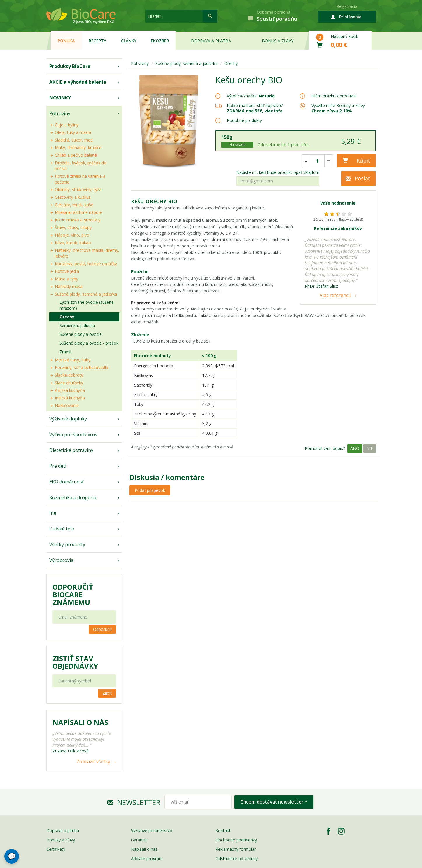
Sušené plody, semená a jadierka (86, 294)
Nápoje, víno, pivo (72, 235)
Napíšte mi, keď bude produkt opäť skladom (278, 172)
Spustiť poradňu (277, 19)
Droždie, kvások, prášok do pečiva (81, 166)
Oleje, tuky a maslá (73, 132)
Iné (53, 513)
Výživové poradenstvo (152, 831)
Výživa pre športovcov (73, 434)
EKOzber (160, 41)
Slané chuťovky (69, 383)
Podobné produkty (244, 120)
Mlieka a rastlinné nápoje (78, 212)
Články (129, 41)
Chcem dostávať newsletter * (274, 802)
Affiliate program (147, 859)
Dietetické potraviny (71, 450)
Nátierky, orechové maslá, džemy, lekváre (87, 253)
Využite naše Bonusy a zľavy (338, 108)
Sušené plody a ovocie (81, 334)
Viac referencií (335, 295)
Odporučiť (102, 629)
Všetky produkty (67, 544)
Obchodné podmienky (236, 840)
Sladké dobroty (69, 375)
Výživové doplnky (68, 419)
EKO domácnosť (66, 482)
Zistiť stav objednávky (75, 662)
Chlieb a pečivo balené (76, 155)
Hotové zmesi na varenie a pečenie (80, 179)
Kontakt (223, 831)
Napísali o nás (144, 849)
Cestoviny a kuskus (73, 197)
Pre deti (58, 466)
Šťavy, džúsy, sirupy (73, 227)
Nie (370, 448)
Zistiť (107, 693)
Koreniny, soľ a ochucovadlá (82, 367)
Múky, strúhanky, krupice (78, 147)
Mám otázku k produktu (334, 96)
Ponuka (66, 41)
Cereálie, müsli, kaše (74, 205)
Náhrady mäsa (69, 286)
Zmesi (65, 352)
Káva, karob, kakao (73, 243)
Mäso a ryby (66, 279)
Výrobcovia (61, 560)
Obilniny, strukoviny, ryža (78, 190)
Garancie (139, 840)
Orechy (67, 317)
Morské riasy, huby (73, 360)
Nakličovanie (67, 405)
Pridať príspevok (150, 490)
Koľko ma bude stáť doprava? (255, 105)
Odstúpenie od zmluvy (237, 859)
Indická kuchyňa (70, 398)
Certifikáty (56, 849)
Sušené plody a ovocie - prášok (89, 343)
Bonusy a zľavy (61, 840)
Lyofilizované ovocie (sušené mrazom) (87, 305)
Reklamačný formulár (236, 849)
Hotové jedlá (67, 271)
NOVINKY (60, 98)
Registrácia (347, 6)
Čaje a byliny (67, 125)
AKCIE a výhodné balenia (78, 82)
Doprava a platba (211, 41)
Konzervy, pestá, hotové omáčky (86, 264)
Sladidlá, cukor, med (74, 140)
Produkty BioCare (70, 66)
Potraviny (60, 113)
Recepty (97, 41)
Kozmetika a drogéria (73, 497)
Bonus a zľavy (278, 41)
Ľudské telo (62, 529)
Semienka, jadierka (77, 325)
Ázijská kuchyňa (70, 390)
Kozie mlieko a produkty (78, 220)
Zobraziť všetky (93, 762)
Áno (355, 448)
